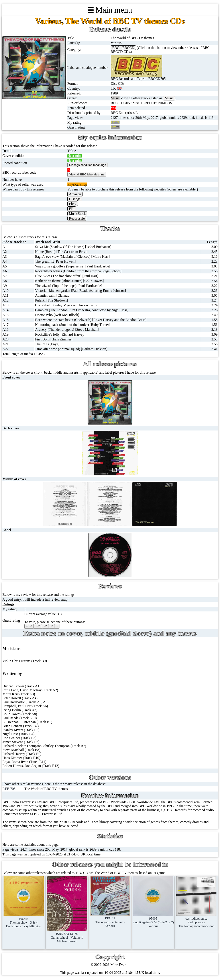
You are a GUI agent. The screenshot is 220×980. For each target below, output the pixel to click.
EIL (72, 209)
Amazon (75, 194)
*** (45, 626)
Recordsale (77, 218)
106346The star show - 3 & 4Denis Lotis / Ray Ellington (24, 921)
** (52, 626)
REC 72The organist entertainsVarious (110, 920)
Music (169, 98)
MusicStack (77, 214)
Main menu (110, 10)
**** (38, 626)
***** (29, 626)
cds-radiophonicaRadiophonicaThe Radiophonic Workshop (196, 920)
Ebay (73, 204)
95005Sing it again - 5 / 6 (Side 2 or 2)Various (153, 920)
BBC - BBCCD (123, 48)
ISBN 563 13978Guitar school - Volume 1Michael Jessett (67, 936)
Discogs (75, 199)
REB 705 (9, 789)
